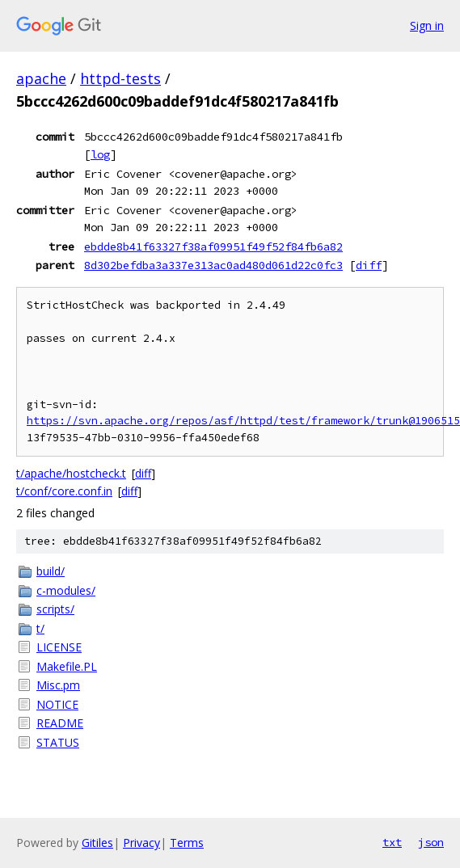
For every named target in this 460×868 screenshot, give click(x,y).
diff (369, 265)
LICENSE (59, 647)
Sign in (427, 25)
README (60, 723)
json (431, 842)
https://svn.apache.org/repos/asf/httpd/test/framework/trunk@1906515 (243, 421)
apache (41, 78)
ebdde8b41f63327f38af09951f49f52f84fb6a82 (213, 246)
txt (392, 842)
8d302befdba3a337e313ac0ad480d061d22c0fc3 (213, 265)
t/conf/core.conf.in (64, 491)
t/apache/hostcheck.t (71, 473)
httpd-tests (120, 78)
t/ (40, 628)
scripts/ (55, 609)
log (100, 154)
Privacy (141, 843)
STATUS (58, 742)
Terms (187, 843)
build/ (51, 571)
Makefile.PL (67, 666)
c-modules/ (66, 590)
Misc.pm (58, 685)
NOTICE (57, 704)
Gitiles (97, 843)
